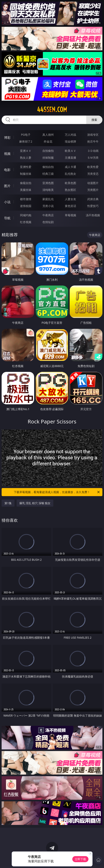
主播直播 (70, 158)
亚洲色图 (48, 183)
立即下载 (80, 859)
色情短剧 (48, 222)
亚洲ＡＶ (26, 151)
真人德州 (48, 135)
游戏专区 (93, 135)
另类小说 (48, 206)
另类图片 (93, 190)
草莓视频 (70, 215)
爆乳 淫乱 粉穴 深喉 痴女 (35, 503)
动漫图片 (93, 183)
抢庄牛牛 (93, 141)
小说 (7, 202)
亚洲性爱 (26, 167)
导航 (7, 218)
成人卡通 (70, 167)
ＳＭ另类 (93, 158)
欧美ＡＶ (70, 151)
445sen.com (52, 110)
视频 (7, 154)
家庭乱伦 (48, 199)
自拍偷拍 (48, 151)
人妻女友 (70, 199)
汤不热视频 (93, 215)
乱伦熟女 (70, 174)
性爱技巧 (93, 206)
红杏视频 (26, 222)
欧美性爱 (93, 167)
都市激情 (26, 199)
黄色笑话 (70, 206)
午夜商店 (48, 215)
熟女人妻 (26, 158)
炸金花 (48, 141)
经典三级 (48, 174)
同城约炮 (26, 215)
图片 (7, 186)
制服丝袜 (26, 174)
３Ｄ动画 (93, 151)
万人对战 (70, 135)
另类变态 (93, 174)
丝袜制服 (48, 158)
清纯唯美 (48, 190)
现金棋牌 (70, 141)
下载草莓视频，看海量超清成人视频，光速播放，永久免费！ (57, 492)
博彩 (7, 138)
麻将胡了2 (26, 141)
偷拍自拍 (48, 167)
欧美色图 (70, 183)
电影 (7, 170)
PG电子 (26, 135)
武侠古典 (93, 199)
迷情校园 (26, 206)
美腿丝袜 (26, 190)
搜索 (94, 120)
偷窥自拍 (26, 183)
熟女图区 (70, 190)
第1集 (8, 503)
